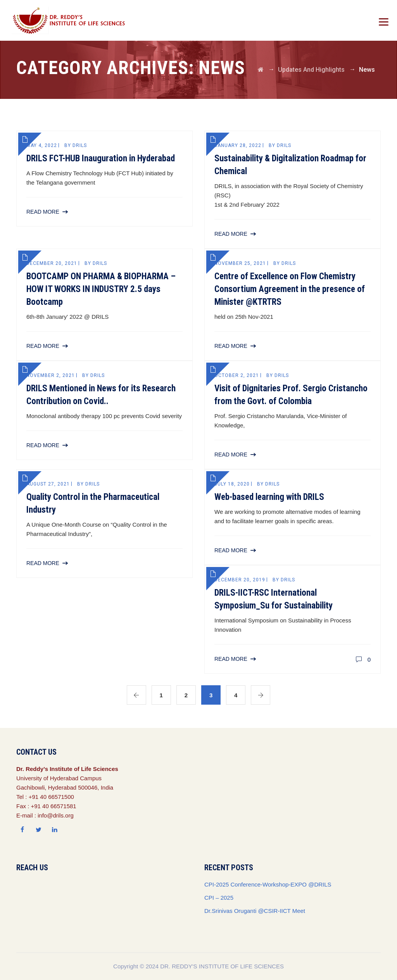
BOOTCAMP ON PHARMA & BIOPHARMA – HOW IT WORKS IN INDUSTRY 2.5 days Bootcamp (101, 289)
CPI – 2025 (219, 898)
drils (80, 145)
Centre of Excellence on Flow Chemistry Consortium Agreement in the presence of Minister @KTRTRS (290, 289)
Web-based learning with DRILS (269, 497)
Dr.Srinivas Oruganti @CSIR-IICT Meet (255, 911)
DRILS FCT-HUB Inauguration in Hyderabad (101, 158)
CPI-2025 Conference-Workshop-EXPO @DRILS (268, 884)
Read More (43, 212)
